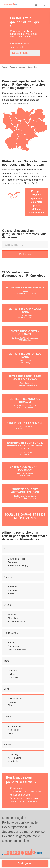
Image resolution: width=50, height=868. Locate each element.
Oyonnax (13, 562)
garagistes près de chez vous (17, 103)
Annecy (12, 643)
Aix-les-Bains (15, 758)
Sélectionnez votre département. (19, 45)
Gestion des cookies (16, 841)
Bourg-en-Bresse (17, 559)
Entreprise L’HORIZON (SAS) (25, 423)
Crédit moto (16, 788)
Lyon (10, 733)
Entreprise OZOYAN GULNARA (25, 333)
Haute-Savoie (11, 633)
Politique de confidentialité (20, 822)
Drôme (7, 605)
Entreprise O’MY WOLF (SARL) (25, 310)
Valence (12, 615)
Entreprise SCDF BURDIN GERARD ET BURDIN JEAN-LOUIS (25, 446)
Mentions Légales (14, 818)
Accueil (5, 67)
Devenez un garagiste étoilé (21, 836)
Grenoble (13, 671)
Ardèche (8, 577)
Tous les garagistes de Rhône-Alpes (25, 516)
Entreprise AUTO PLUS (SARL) (25, 355)
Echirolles (13, 677)
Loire (7, 689)
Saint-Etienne (15, 699)
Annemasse (14, 646)
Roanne (12, 702)
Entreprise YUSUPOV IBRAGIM (25, 400)
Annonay (12, 590)
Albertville (13, 761)
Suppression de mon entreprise (23, 832)
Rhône (7, 717)
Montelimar (14, 618)
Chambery (13, 754)
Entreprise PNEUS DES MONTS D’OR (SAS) (25, 378)
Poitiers (12, 674)
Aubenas (12, 587)
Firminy (12, 705)
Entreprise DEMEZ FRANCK (25, 288)
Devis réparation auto (17, 827)
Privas (11, 594)
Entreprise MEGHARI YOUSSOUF (25, 468)
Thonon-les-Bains (17, 649)
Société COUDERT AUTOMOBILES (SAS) (25, 491)
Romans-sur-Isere (17, 622)
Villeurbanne (14, 727)
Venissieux (13, 730)
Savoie (7, 745)
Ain (6, 549)
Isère (7, 661)
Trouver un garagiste (18, 67)
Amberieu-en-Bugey (18, 566)
